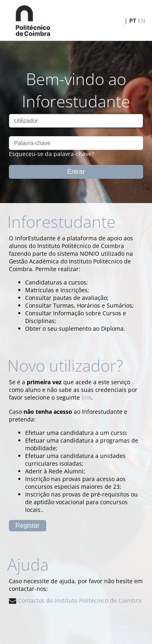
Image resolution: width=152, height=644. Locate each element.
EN (142, 20)
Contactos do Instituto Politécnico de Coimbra (75, 600)
